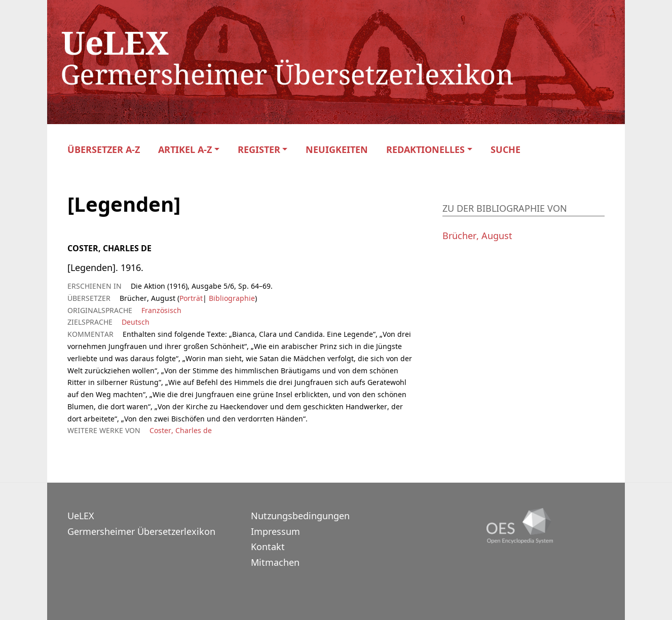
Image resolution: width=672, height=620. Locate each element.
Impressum (275, 531)
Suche (506, 150)
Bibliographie (231, 298)
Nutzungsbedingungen (300, 516)
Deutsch (136, 322)
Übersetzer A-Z (104, 150)
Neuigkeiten (337, 150)
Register (259, 150)
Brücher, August (477, 236)
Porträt (191, 298)
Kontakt (268, 547)
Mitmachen (275, 562)
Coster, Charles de (181, 430)
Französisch (161, 310)
